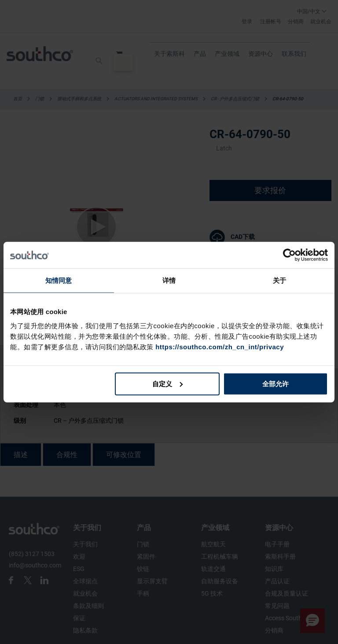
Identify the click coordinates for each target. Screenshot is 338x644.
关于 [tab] (279, 280)
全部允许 (276, 383)
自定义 (167, 383)
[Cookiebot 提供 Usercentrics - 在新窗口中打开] (289, 255)
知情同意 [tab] (59, 280)
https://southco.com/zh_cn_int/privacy (220, 346)
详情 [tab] (169, 280)
